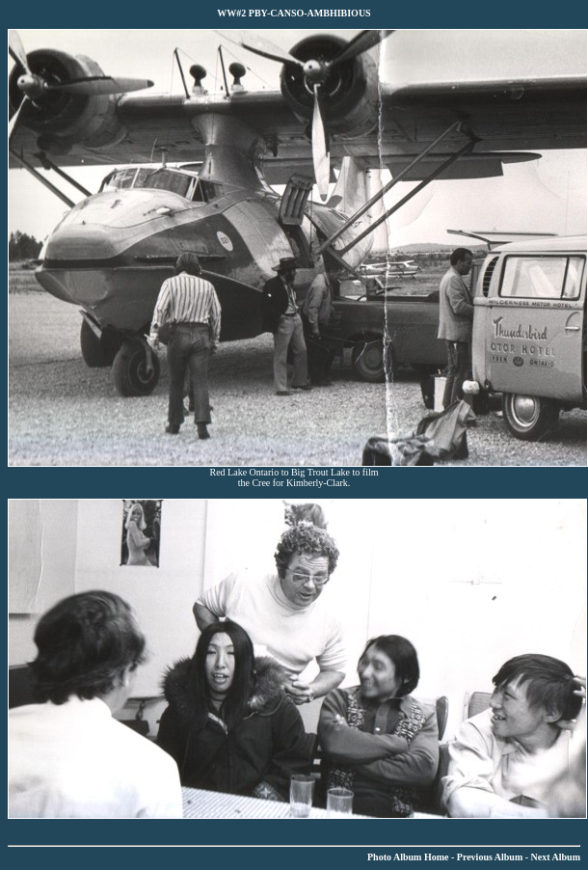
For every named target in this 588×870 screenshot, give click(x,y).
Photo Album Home (408, 857)
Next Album (556, 857)
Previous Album (490, 857)
